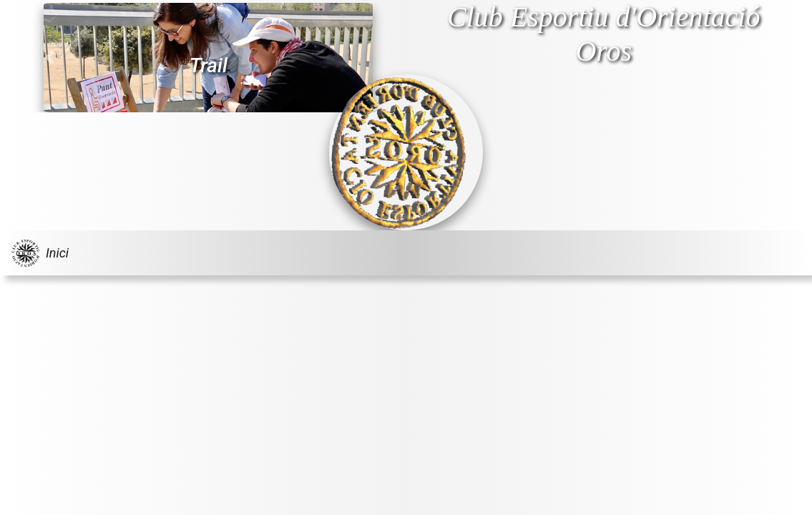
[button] (49, 58)
